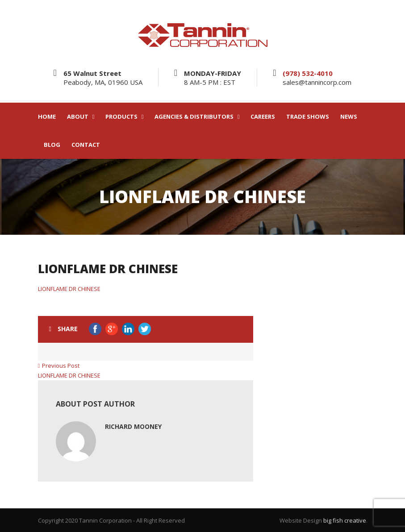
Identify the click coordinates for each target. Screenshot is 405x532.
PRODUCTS (121, 117)
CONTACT (86, 145)
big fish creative (345, 520)
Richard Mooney (133, 426)
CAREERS (263, 117)
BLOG (52, 145)
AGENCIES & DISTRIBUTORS (194, 117)
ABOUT (78, 117)
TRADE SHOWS (308, 117)
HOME (47, 117)
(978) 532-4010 (308, 73)
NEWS (349, 117)
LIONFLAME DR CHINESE (69, 289)
